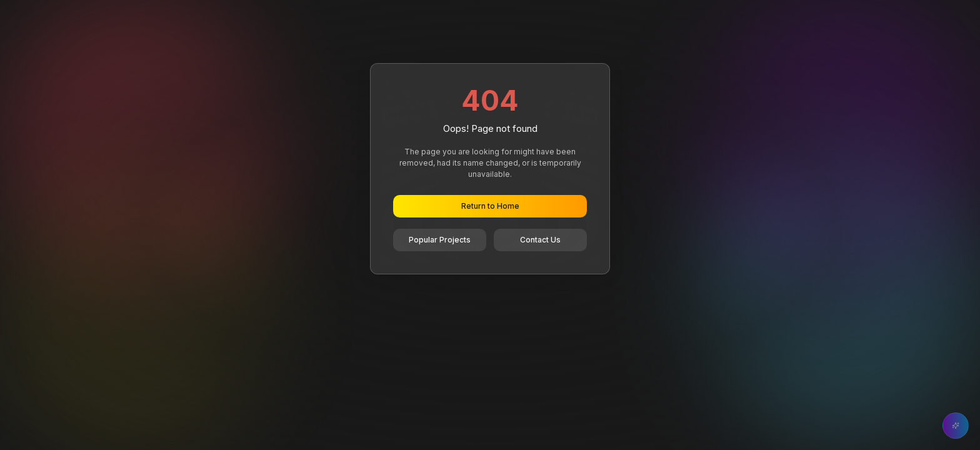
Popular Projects (440, 240)
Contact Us (540, 240)
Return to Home (490, 206)
